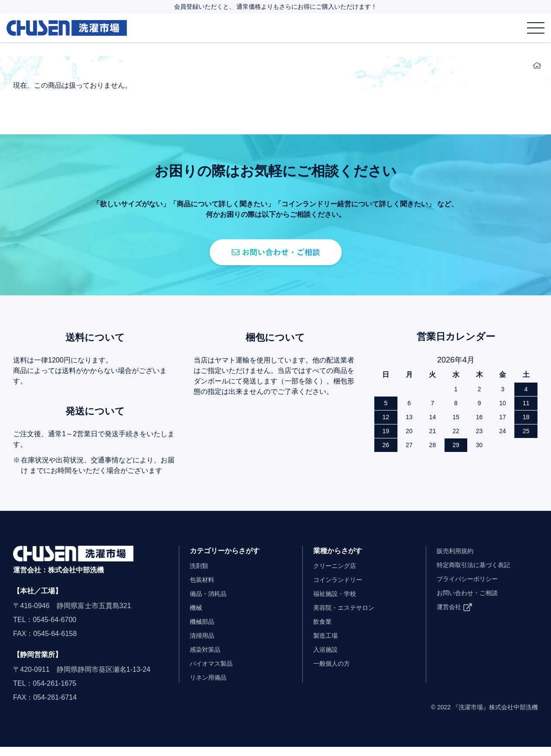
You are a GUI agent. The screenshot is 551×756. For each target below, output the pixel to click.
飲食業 (324, 631)
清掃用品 (204, 645)
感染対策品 (207, 659)
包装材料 (204, 589)
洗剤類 (200, 575)
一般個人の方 (334, 672)
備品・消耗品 (211, 603)
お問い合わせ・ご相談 (472, 602)
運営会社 (451, 616)
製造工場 (327, 645)
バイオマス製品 (214, 672)
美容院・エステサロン (348, 617)
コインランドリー (341, 589)
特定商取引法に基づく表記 (479, 574)
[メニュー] (536, 28)
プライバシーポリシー (472, 588)
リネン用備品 (211, 686)
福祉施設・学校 (338, 603)
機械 (197, 617)
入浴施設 (327, 659)
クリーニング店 (338, 575)
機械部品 (204, 631)
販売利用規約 (458, 560)
